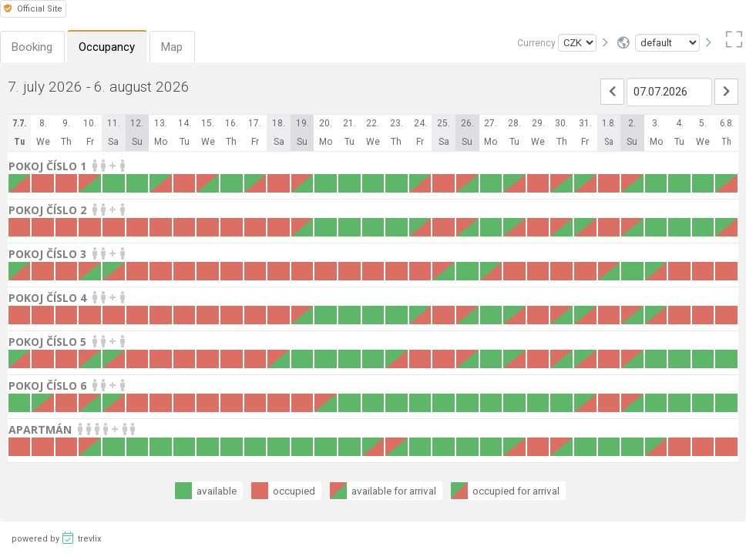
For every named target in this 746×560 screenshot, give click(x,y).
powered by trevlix (56, 538)
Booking (33, 47)
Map (174, 47)
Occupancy (108, 47)
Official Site (33, 9)
